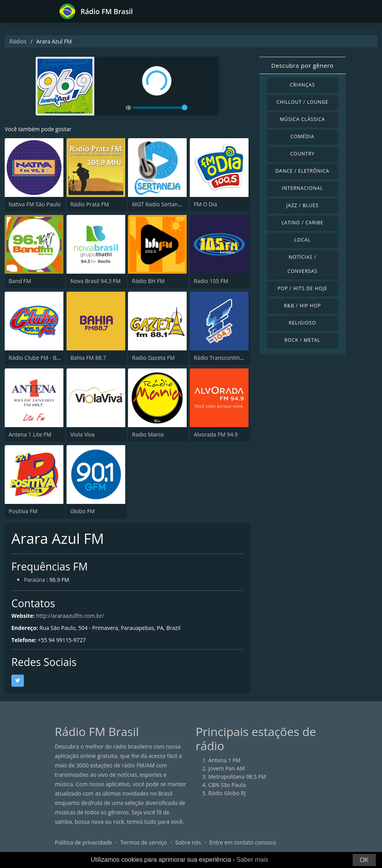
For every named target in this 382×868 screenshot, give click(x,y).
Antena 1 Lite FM (30, 434)
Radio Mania (148, 434)
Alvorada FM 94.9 (216, 434)
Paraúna (35, 580)
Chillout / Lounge (302, 102)
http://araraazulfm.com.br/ (71, 616)
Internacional (302, 188)
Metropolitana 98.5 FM (237, 777)
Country (303, 154)
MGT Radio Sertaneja (159, 204)
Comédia (302, 136)
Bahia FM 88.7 (88, 358)
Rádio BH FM (148, 281)
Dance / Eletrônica (303, 171)
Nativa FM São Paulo (35, 204)
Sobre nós (188, 842)
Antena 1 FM (224, 760)
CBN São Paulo (227, 785)
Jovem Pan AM (227, 768)
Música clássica (302, 119)
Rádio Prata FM (90, 204)
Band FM (20, 281)
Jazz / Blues (302, 205)
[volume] (160, 108)
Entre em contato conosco (243, 842)
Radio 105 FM (211, 281)
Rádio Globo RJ (227, 793)
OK (364, 860)
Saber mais (252, 860)
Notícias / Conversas (302, 264)
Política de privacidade (83, 842)
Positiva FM (23, 511)
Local (303, 240)
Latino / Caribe (303, 223)
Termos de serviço (144, 842)
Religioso (303, 323)
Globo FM (83, 511)
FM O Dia (205, 204)
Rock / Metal (303, 340)
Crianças (302, 85)
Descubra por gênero (302, 65)
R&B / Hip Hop (302, 306)
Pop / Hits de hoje (302, 288)
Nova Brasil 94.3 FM (95, 281)
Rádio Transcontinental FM (228, 358)
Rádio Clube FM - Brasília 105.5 (48, 358)
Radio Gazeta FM (153, 358)
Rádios (18, 41)
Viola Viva (83, 434)
